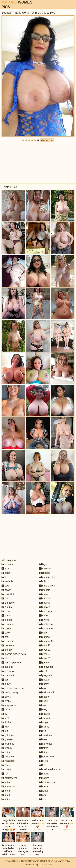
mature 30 (46, 641)
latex (6, 795)
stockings (46, 744)
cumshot (8, 675)
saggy (44, 697)
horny (6, 769)
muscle (45, 598)
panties (45, 663)
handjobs (8, 761)
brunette (8, 641)
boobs (6, 628)
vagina (44, 778)
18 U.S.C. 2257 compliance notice (54, 861)
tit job (44, 761)
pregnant (46, 675)
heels (6, 765)
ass (5, 577)
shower (45, 718)
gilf (5, 731)
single (44, 722)
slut (43, 731)
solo (43, 739)
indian (6, 782)
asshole (7, 581)
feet (5, 718)
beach (6, 590)
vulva (44, 786)
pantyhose (46, 667)
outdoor (45, 637)
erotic (6, 701)
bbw (5, 586)
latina (6, 799)
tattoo (44, 748)
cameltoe (8, 645)
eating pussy (10, 692)
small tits (45, 735)
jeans (6, 791)
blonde (7, 620)
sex (43, 705)
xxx (42, 799)
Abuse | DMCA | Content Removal (22, 861)
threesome (46, 757)
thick (43, 752)
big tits (7, 607)
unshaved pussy (49, 769)
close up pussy (11, 663)
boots (6, 633)
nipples (45, 607)
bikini (6, 611)
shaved (45, 714)
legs (43, 564)
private (44, 680)
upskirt (44, 774)
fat (4, 714)
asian (6, 573)
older (43, 633)
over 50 (45, 650)
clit (5, 658)
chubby (7, 650)
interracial (8, 786)
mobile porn (47, 586)
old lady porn (48, 624)
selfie (44, 701)
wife (43, 795)
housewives (9, 778)
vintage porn (47, 782)
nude (43, 616)
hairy (6, 752)
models (45, 590)
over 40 (45, 645)
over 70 (45, 658)
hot (5, 774)
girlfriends (8, 735)
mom (43, 594)
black (6, 616)
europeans (9, 705)
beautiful (8, 594)
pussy (44, 684)
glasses (7, 739)
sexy (43, 710)
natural (44, 603)
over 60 (45, 654)
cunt (5, 680)
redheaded (47, 692)
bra (5, 637)
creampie (8, 671)
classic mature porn (14, 654)
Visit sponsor (47, 140)
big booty (8, 603)
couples (7, 667)
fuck (5, 727)
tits (42, 765)
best (5, 598)
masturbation (48, 577)
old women (47, 628)
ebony (6, 697)
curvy (6, 684)
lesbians (45, 569)
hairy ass (8, 757)
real (43, 688)
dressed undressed (13, 688)
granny (7, 748)
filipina (7, 722)
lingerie (45, 573)
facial (6, 710)
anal (5, 569)
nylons (44, 620)
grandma (8, 744)
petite (44, 671)
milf (43, 581)
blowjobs (8, 624)
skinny (44, 727)
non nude (46, 611)
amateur (8, 564)
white (44, 791)
